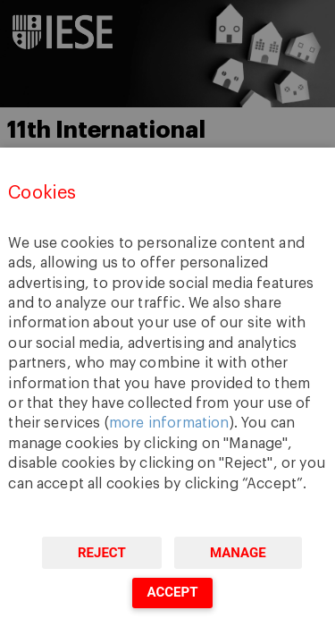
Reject (102, 553)
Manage (238, 553)
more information (169, 423)
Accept (172, 592)
